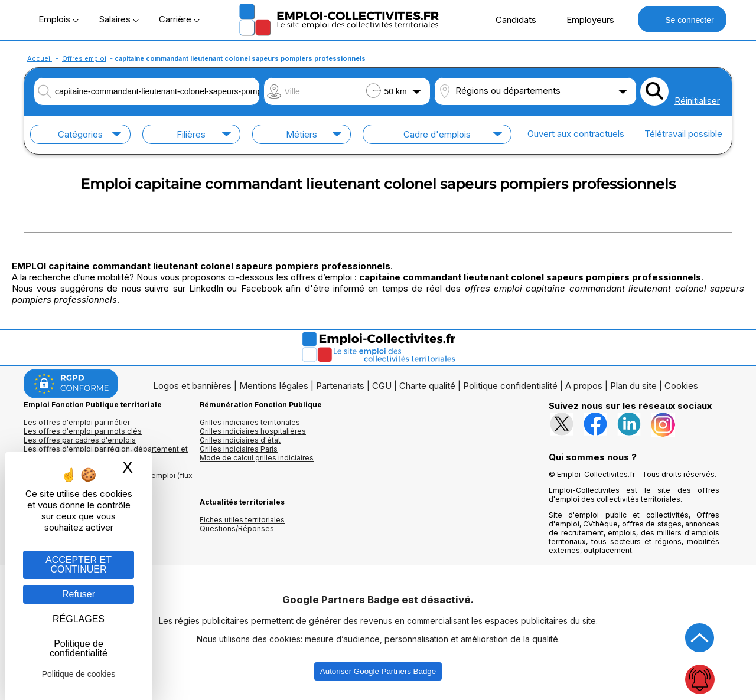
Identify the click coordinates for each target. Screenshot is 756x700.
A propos (584, 386)
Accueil (40, 58)
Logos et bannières (192, 386)
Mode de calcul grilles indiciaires (257, 458)
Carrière (179, 19)
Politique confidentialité (510, 386)
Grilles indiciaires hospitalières (253, 431)
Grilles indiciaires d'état (240, 440)
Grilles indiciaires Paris (239, 449)
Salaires (119, 19)
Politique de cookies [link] (79, 674)
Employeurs (584, 19)
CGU (382, 386)
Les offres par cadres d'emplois (80, 440)
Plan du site (633, 386)
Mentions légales (274, 386)
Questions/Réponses (237, 529)
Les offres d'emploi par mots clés (83, 431)
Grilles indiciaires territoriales (250, 422)
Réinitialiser (697, 101)
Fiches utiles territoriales (242, 520)
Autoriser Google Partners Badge (378, 671)
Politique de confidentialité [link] (79, 648)
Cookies (681, 386)
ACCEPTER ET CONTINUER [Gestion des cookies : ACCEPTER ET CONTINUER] (79, 565)
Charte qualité (427, 386)
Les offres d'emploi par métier (77, 422)
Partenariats (340, 386)
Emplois (58, 19)
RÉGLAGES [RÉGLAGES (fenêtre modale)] (79, 619)
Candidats (510, 19)
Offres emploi (84, 58)
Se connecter (682, 19)
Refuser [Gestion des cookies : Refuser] (79, 594)
